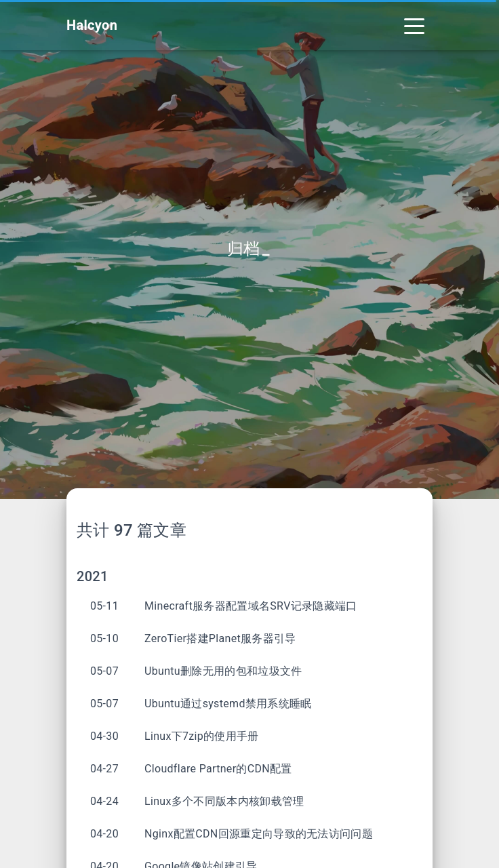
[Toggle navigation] (414, 25)
